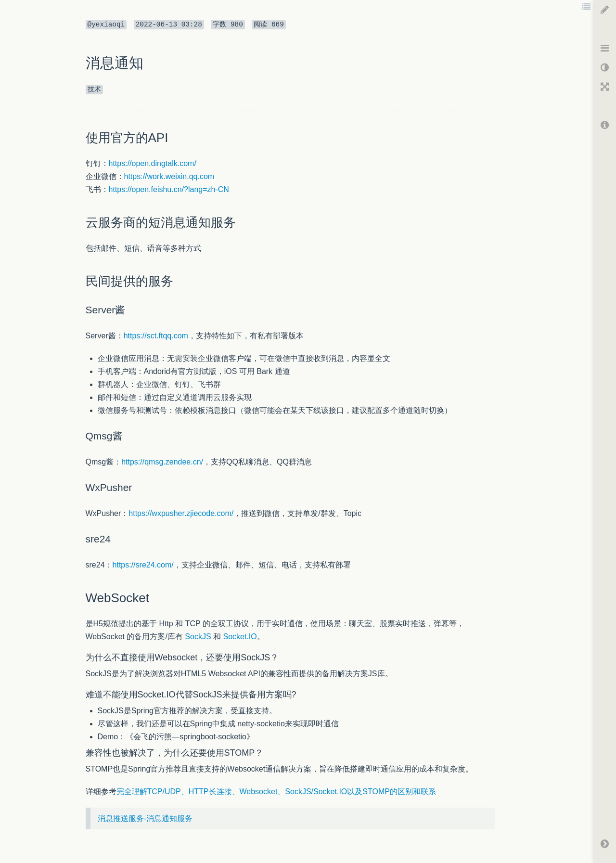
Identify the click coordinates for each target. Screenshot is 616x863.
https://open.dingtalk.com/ (153, 163)
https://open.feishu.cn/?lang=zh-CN (169, 189)
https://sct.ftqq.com (156, 336)
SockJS (198, 637)
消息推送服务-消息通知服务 (145, 818)
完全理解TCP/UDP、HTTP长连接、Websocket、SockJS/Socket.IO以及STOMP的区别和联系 (276, 792)
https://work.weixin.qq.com (169, 176)
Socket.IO (240, 637)
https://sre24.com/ (143, 565)
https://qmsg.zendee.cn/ (162, 462)
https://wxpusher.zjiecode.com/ (181, 513)
